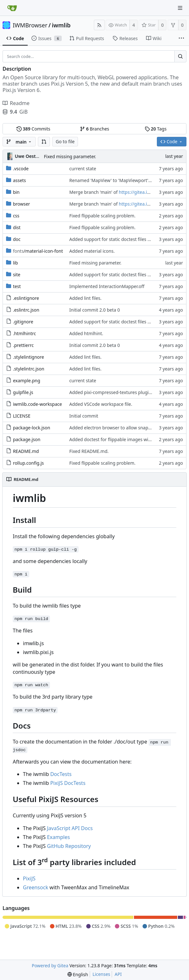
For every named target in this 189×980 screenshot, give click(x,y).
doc (17, 239)
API (118, 974)
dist (17, 227)
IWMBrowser (30, 25)
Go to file (65, 141)
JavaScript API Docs (70, 828)
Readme (16, 103)
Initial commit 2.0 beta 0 (95, 310)
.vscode (21, 169)
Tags (156, 129)
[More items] (181, 39)
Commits (33, 129)
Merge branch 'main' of (94, 192)
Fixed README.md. (89, 451)
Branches (94, 129)
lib (16, 263)
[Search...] (180, 56)
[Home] (12, 8)
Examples (59, 837)
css (16, 216)
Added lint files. (85, 298)
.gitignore (23, 322)
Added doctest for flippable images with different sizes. (127, 439)
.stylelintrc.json (29, 369)
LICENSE (22, 416)
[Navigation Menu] (180, 8)
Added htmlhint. (86, 333)
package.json (27, 439)
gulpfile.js (23, 392)
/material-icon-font (38, 251)
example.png (27, 381)
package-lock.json (32, 428)
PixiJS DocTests (68, 783)
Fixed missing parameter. (70, 156)
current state (83, 169)
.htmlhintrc (24, 333)
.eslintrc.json (26, 310)
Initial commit (84, 416)
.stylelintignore (29, 357)
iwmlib (61, 25)
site (17, 275)
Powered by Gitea (50, 966)
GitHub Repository (69, 846)
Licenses (101, 974)
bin (16, 192)
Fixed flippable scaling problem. (102, 216)
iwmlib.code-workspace (38, 404)
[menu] (78, 974)
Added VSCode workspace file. (101, 404)
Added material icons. (92, 251)
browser (22, 204)
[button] (44, 142)
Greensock (35, 887)
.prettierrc (23, 345)
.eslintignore (26, 298)
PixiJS (29, 878)
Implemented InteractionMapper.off (107, 286)
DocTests (61, 774)
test (17, 286)
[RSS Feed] (99, 25)
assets (20, 180)
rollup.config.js (28, 463)
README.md (26, 451)
